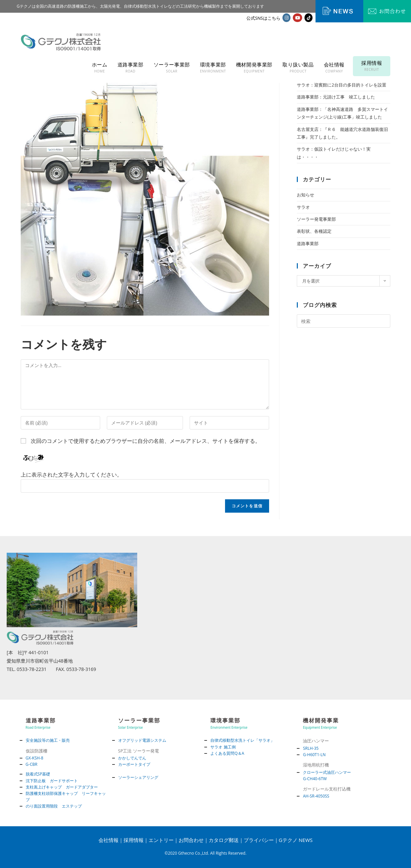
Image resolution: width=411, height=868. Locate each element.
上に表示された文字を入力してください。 (71, 475)
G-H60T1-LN (314, 755)
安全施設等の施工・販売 (48, 740)
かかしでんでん (132, 758)
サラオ (303, 207)
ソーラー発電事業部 (316, 219)
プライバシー (259, 840)
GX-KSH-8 (35, 758)
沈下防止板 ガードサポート (52, 781)
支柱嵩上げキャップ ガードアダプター (62, 787)
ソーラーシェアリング (138, 777)
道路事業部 (308, 243)
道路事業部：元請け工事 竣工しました (336, 97)
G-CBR (32, 764)
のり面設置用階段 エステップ (54, 806)
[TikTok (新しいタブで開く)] (309, 18)
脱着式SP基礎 (38, 774)
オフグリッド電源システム (142, 740)
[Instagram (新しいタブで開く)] (286, 18)
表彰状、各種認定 (314, 231)
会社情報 (109, 840)
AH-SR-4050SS (316, 796)
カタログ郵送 (224, 840)
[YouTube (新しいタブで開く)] (297, 18)
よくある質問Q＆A (227, 753)
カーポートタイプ (134, 764)
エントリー (161, 840)
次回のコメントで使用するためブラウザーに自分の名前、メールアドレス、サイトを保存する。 (146, 441)
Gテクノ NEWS (296, 840)
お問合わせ (191, 840)
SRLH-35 (311, 748)
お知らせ (305, 195)
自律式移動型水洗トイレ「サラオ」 (242, 740)
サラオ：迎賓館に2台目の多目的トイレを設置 (341, 85)
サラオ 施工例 (223, 747)
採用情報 (134, 840)
